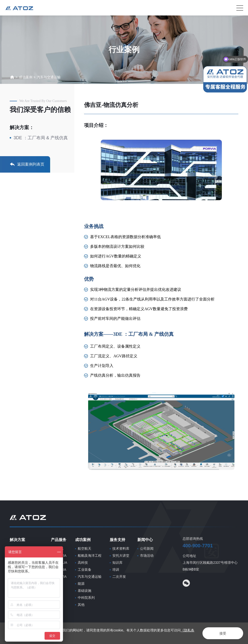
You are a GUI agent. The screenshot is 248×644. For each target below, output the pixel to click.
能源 (81, 584)
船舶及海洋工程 (90, 556)
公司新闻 (147, 549)
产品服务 (59, 540)
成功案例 (26, 77)
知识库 (117, 563)
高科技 (83, 563)
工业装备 (85, 570)
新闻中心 (145, 540)
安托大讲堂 (121, 556)
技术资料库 (121, 549)
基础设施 (85, 591)
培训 (116, 570)
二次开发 (119, 577)
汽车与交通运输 (49, 77)
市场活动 (147, 556)
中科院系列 (86, 598)
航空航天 (85, 549)
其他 (81, 605)
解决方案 (17, 540)
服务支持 (117, 540)
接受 (223, 633)
